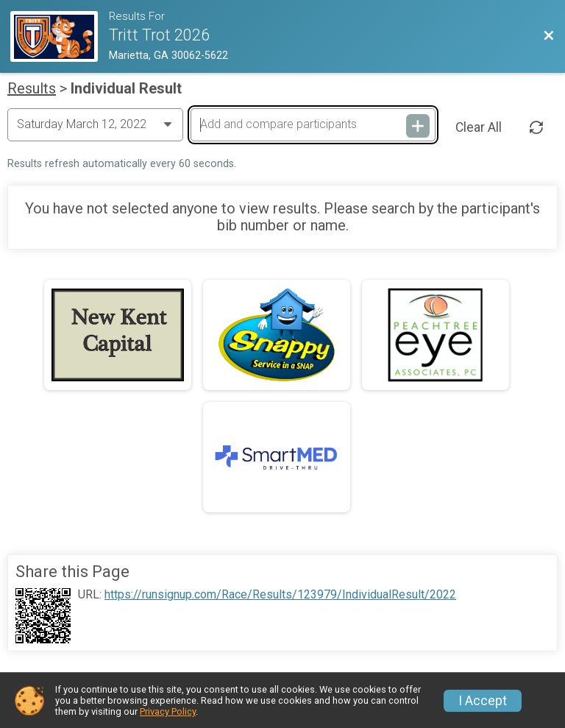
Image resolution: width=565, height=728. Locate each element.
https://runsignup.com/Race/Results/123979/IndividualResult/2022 (280, 595)
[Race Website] (59, 36)
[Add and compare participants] (313, 124)
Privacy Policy (168, 711)
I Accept (483, 701)
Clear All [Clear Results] (479, 127)
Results (32, 88)
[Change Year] (95, 124)
